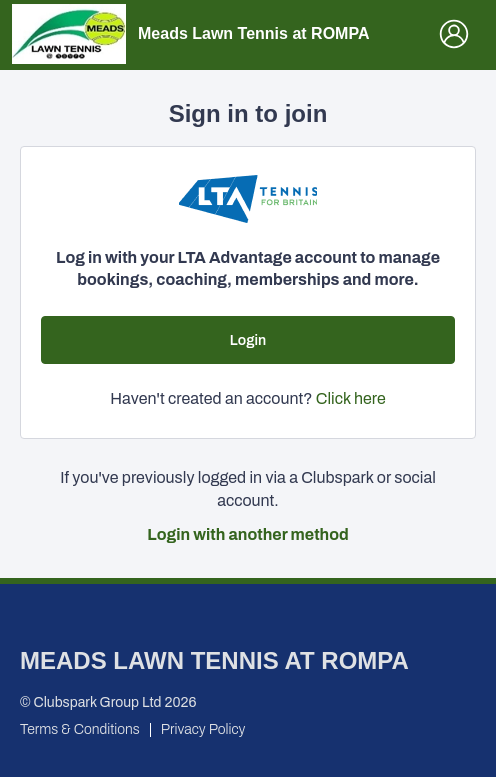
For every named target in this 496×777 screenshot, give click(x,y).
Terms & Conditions (80, 729)
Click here (351, 398)
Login (248, 340)
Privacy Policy (203, 729)
